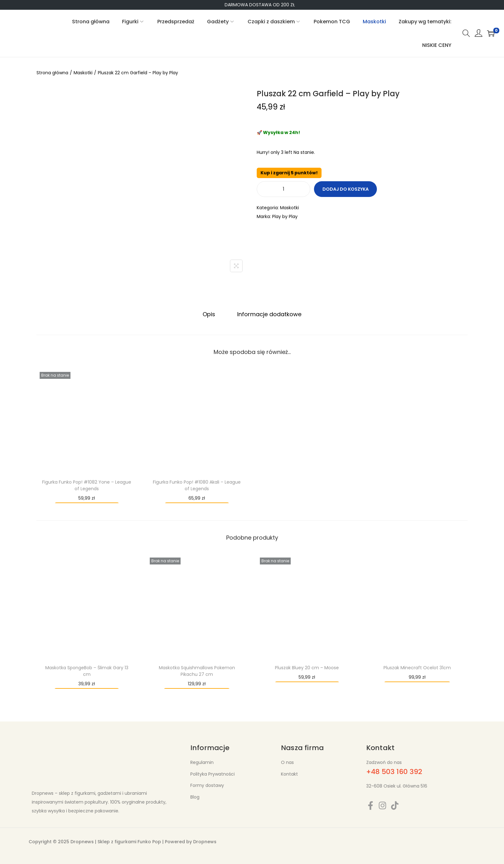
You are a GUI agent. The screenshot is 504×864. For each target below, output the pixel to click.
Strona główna (52, 73)
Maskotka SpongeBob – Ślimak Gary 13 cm (87, 671)
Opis (210, 314)
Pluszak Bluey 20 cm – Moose (307, 667)
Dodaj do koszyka (346, 189)
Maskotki (83, 73)
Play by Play (285, 216)
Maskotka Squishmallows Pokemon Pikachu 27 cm (197, 671)
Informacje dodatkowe (268, 314)
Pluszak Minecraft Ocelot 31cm (417, 667)
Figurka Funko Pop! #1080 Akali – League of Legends (197, 485)
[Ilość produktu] (283, 189)
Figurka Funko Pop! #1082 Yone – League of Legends (87, 485)
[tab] (210, 314)
